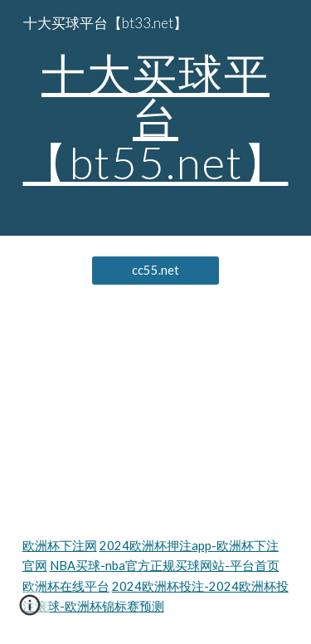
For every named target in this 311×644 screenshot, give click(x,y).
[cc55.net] (155, 271)
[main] (156, 118)
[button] (30, 611)
